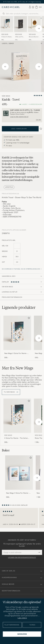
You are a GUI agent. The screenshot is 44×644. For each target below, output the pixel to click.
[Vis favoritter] (33, 7)
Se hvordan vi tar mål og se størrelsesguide (21, 269)
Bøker (11, 43)
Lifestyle (9, 187)
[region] (22, 518)
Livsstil (5, 43)
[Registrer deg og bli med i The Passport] (22, 113)
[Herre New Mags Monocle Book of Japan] (34, 24)
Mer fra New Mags (18, 368)
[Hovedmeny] (40, 7)
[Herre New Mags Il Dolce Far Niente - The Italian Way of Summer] (7, 24)
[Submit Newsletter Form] (39, 552)
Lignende (19, 307)
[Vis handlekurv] (36, 7)
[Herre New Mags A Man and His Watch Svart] (21, 24)
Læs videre (22, 618)
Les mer (38, 120)
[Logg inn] (30, 7)
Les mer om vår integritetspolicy (22, 557)
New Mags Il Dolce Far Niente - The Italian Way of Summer (16, 353)
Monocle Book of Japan (33, 37)
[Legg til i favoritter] (28, 318)
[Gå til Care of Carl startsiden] (11, 7)
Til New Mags (11, 392)
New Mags (5, 34)
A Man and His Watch (19, 37)
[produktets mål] (22, 255)
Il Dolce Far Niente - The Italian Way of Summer (7, 37)
